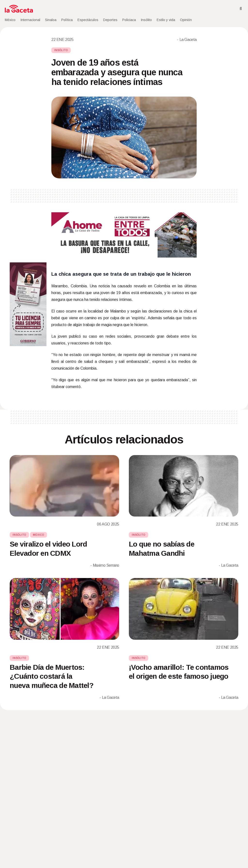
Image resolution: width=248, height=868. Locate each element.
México (10, 20)
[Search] (241, 9)
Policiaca (129, 20)
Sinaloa (51, 20)
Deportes (110, 20)
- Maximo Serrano (105, 565)
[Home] (19, 9)
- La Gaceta (187, 40)
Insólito (146, 20)
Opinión (186, 20)
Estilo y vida (166, 20)
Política (67, 20)
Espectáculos (88, 20)
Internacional (30, 20)
